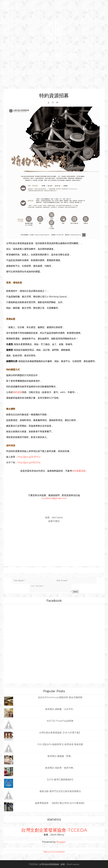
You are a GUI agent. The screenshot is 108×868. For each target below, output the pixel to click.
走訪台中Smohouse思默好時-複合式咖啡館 (60, 697)
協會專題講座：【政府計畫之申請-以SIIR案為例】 (60, 802)
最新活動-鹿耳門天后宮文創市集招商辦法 (60, 791)
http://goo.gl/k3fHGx (29, 456)
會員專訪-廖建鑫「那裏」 (60, 756)
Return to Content (54, 851)
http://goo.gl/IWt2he (29, 462)
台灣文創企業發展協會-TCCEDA (54, 829)
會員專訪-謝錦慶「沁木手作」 (60, 709)
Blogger (61, 841)
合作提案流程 (79, 470)
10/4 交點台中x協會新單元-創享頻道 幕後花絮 (60, 744)
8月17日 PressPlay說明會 (60, 720)
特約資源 (18, 392)
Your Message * (50, 587)
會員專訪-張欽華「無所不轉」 (60, 767)
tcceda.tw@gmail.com (54, 498)
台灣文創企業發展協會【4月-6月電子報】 (60, 732)
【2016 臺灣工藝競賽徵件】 (60, 779)
